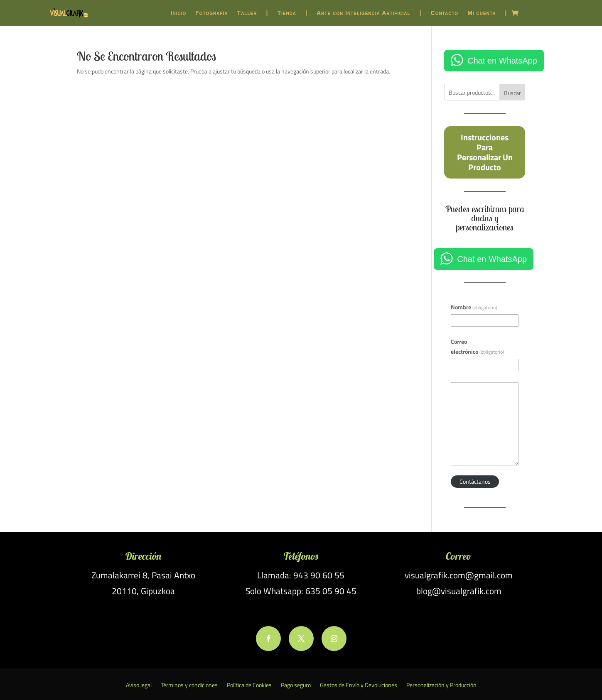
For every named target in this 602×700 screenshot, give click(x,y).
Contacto (445, 13)
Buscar (512, 93)
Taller (247, 13)
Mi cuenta (482, 13)
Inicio (179, 13)
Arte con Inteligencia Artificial (364, 13)
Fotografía (211, 13)
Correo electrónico (477, 346)
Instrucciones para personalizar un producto (485, 152)
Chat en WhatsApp (502, 61)
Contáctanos (475, 481)
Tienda (287, 13)
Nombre (474, 307)
